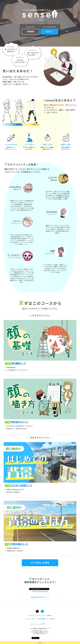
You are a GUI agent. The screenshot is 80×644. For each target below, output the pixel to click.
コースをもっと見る (40, 563)
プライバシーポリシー (31, 619)
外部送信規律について (43, 619)
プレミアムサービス (41, 616)
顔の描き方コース (20, 422)
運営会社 (53, 619)
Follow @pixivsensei (40, 591)
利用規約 (49, 616)
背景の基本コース (20, 544)
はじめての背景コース (22, 486)
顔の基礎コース (19, 363)
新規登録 (31, 32)
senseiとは (31, 616)
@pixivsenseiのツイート (40, 597)
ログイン (49, 32)
